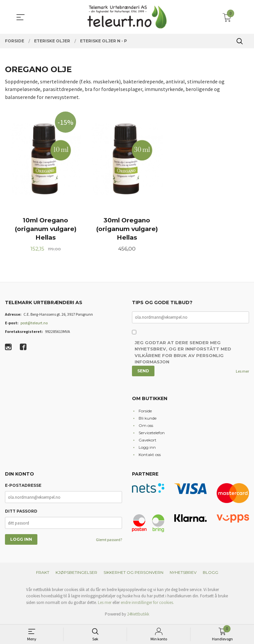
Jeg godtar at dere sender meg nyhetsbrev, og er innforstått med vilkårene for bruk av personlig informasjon (183, 354)
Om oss (146, 427)
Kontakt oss (150, 456)
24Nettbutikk (138, 616)
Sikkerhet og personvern (133, 574)
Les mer (242, 373)
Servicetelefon (152, 434)
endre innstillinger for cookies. (147, 604)
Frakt (43, 574)
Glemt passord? (109, 541)
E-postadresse (23, 487)
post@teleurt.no (34, 324)
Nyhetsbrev (183, 574)
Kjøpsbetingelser (76, 574)
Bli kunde (148, 419)
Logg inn (147, 449)
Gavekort (148, 441)
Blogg (211, 574)
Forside (145, 412)
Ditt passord (21, 513)
